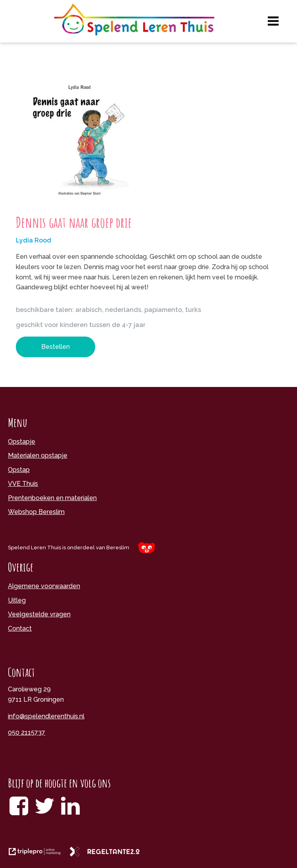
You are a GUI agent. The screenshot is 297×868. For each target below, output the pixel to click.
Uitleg (17, 600)
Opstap (19, 470)
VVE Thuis (23, 484)
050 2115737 (27, 732)
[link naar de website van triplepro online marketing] (38, 854)
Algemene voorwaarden (44, 586)
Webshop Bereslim (36, 512)
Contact (20, 628)
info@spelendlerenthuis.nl (46, 716)
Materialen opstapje (38, 455)
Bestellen (56, 347)
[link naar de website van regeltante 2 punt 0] (108, 854)
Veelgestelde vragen (39, 614)
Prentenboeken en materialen (52, 498)
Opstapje (22, 442)
